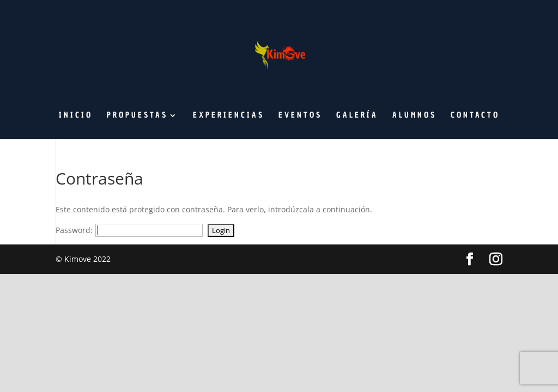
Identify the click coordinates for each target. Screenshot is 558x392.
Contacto (475, 116)
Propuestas (137, 116)
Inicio (76, 116)
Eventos (300, 116)
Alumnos (414, 116)
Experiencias (229, 116)
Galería (357, 116)
